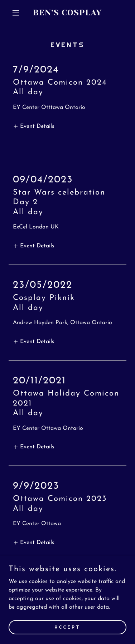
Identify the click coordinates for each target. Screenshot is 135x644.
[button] (17, 13)
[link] (67, 14)
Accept (67, 627)
